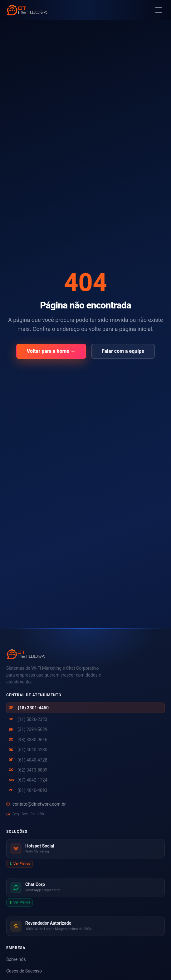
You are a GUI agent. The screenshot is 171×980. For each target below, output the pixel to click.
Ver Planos (20, 864)
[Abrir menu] (159, 10)
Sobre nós (16, 959)
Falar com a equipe (123, 351)
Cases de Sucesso (24, 971)
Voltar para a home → (51, 351)
